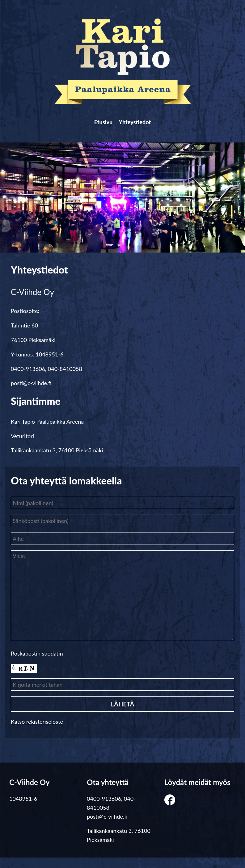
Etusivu (98, 127)
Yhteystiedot (140, 127)
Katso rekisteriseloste (37, 732)
